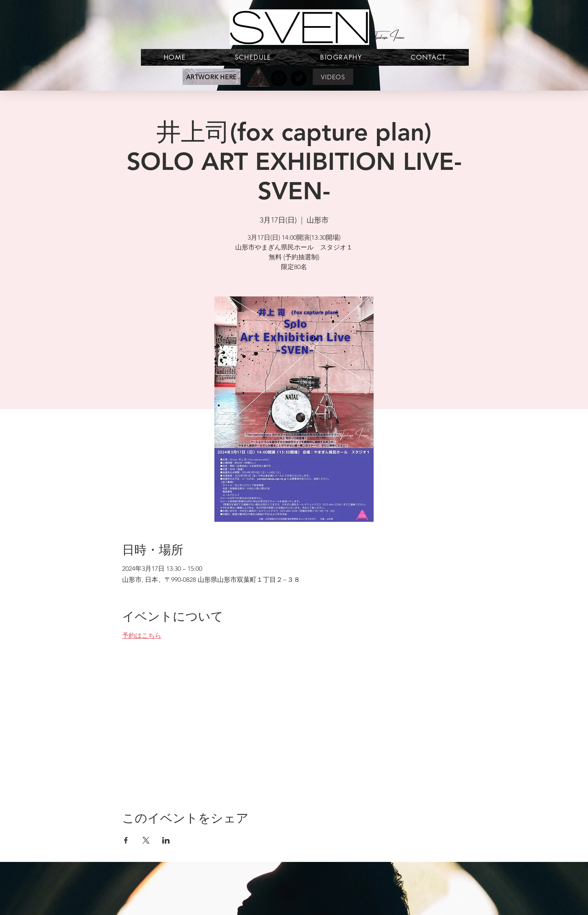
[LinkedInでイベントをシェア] (166, 840)
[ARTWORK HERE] (212, 77)
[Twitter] (299, 78)
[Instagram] (279, 78)
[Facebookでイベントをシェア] (126, 840)
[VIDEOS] (333, 77)
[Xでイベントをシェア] (146, 840)
